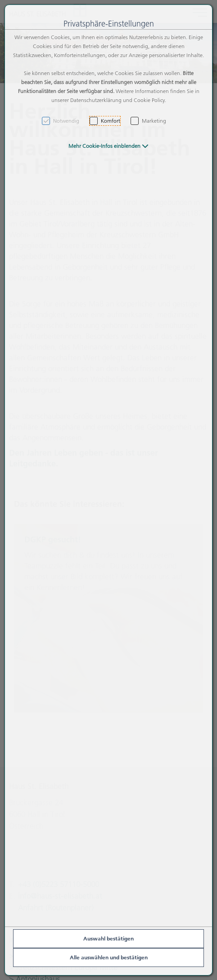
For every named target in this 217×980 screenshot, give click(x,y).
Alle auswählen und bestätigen (109, 957)
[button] (108, 146)
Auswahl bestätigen (108, 938)
